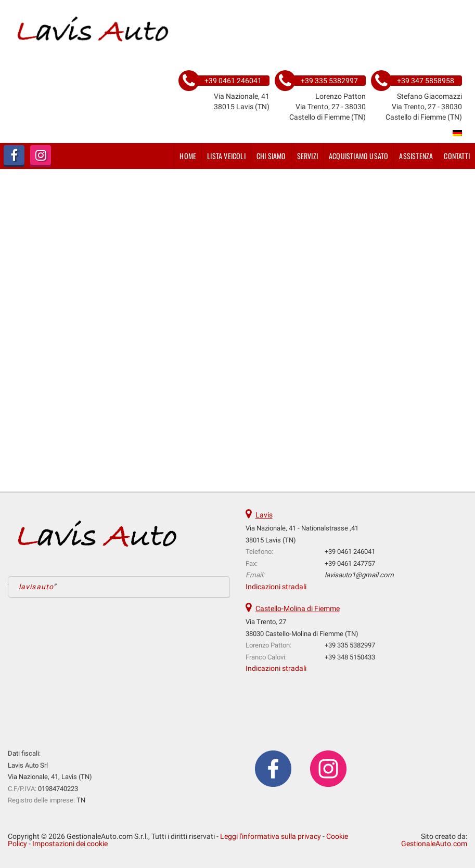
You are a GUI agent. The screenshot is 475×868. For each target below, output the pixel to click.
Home (188, 156)
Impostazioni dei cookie (70, 844)
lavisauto (36, 587)
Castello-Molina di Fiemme (298, 608)
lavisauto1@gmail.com (359, 575)
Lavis (264, 515)
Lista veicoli (226, 156)
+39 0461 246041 (350, 552)
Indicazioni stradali (276, 587)
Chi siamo (271, 156)
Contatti (457, 156)
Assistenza (416, 156)
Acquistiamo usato (358, 156)
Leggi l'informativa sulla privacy (271, 836)
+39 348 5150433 (350, 657)
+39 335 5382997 (350, 645)
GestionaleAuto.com (434, 844)
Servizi (307, 156)
